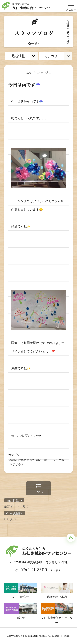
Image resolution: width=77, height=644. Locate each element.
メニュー (71, 4)
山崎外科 (20, 611)
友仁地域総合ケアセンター (57, 614)
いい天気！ (12, 519)
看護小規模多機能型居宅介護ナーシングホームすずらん (38, 462)
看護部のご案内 (57, 591)
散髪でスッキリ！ (16, 506)
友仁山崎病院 (20, 591)
